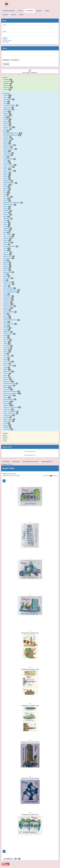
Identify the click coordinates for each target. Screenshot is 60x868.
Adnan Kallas (9, 99)
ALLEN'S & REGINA (11, 105)
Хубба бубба (9, 421)
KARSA (7, 230)
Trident (7, 352)
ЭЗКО (7, 423)
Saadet (7, 316)
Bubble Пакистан (10, 149)
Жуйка (7, 387)
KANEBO (8, 228)
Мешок (5, 439)
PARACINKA (9, 296)
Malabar (7, 254)
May (6, 260)
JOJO (7, 227)
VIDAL (7, 370)
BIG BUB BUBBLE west (12, 135)
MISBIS (7, 268)
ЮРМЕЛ (8, 427)
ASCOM (7, 119)
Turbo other (9, 356)
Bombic (7, 141)
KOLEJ (7, 240)
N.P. (6, 274)
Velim (7, 368)
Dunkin (8, 185)
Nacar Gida (8, 278)
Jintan (7, 224)
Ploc (6, 314)
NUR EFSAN (9, 282)
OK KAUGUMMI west (11, 292)
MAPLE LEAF (9, 256)
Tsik (6, 354)
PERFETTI (8, 304)
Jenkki (7, 223)
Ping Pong (8, 308)
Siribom (7, 328)
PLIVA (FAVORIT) (10, 312)
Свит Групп (9, 409)
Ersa (7, 193)
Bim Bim (8, 137)
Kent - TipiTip (9, 234)
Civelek (7, 163)
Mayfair (7, 262)
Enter (7, 191)
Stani (7, 338)
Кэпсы (7, 397)
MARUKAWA (9, 258)
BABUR (7, 123)
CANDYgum (9, 153)
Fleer (7, 199)
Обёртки (7, 85)
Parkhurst (8, 302)
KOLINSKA (8, 242)
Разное (7, 89)
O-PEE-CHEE (9, 284)
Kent (7, 232)
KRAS (7, 244)
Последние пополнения (31, 462)
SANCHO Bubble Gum (12, 320)
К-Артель (8, 389)
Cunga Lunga (9, 167)
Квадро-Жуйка (10, 395)
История (8, 79)
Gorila (7, 209)
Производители (47, 462)
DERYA (7, 175)
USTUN (7, 364)
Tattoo (7, 342)
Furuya (7, 201)
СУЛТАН (8, 417)
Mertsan (7, 266)
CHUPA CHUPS (10, 159)
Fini (6, 195)
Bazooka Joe (9, 127)
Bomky (7, 143)
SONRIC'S (8, 332)
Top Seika (8, 346)
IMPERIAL (8, 218)
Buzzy (7, 151)
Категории (6, 462)
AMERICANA (9, 109)
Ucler (7, 358)
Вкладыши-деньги (11, 383)
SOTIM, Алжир (9, 334)
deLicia (7, 173)
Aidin (7, 101)
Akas (7, 103)
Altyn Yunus (9, 107)
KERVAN (8, 238)
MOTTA (7, 270)
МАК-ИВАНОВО (10, 399)
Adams (7, 97)
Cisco (7, 161)
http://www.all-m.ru (30, 455)
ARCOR (8, 115)
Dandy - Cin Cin (10, 171)
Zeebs (7, 375)
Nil (6, 280)
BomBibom (8, 139)
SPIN (7, 336)
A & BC (8, 95)
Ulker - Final (9, 362)
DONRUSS (8, 181)
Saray (7, 322)
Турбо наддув (9, 419)
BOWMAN (8, 147)
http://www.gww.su (30, 451)
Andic (7, 111)
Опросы (5, 437)
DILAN (7, 177)
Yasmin (7, 373)
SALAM (7, 318)
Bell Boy (8, 129)
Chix (6, 157)
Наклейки (8, 83)
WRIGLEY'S (9, 372)
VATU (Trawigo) (10, 366)
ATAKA (7, 121)
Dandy (7, 169)
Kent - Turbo (9, 236)
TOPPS (8, 350)
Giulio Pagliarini (10, 205)
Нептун (8, 403)
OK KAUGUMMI (10, 288)
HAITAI (7, 213)
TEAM (7, 344)
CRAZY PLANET (10, 165)
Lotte (7, 250)
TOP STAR (8, 348)
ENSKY (7, 189)
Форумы (6, 433)
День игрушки (9, 385)
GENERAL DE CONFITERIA (13, 203)
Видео (5, 435)
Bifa (6, 131)
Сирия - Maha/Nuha (11, 413)
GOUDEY (8, 211)
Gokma (7, 207)
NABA (7, 276)
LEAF (7, 248)
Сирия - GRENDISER (11, 411)
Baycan (7, 125)
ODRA (7, 286)
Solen (7, 330)
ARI (7, 117)
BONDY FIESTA (10, 145)
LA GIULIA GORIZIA (11, 246)
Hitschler (8, 215)
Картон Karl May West (12, 391)
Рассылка (8, 87)
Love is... (8, 252)
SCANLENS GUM (10, 324)
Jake (7, 221)
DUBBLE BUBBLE (10, 183)
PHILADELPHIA (10, 306)
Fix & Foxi (8, 197)
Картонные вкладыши (12, 393)
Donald (7, 179)
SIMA (7, 326)
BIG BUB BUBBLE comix (13, 133)
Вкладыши (8, 81)
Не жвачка (8, 429)
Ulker (7, 360)
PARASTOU (9, 300)
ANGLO (7, 113)
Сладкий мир (9, 415)
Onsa (7, 294)
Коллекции (6, 93)
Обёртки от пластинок (12, 407)
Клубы (5, 441)
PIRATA (7, 310)
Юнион (7, 425)
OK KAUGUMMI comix (12, 290)
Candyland (8, 155)
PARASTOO (9, 298)
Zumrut (7, 377)
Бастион (8, 379)
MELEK (7, 264)
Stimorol (8, 340)
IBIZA (7, 217)
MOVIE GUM (9, 272)
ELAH (7, 187)
